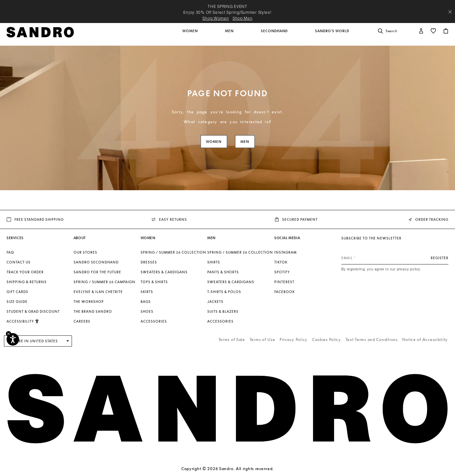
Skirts (147, 292)
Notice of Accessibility (425, 340)
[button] (191, 34)
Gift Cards (17, 292)
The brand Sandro (93, 311)
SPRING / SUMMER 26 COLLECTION (173, 252)
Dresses (149, 262)
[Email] (395, 258)
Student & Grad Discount (33, 311)
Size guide (17, 302)
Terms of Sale (232, 340)
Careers (82, 321)
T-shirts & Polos (224, 292)
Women (214, 142)
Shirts (214, 262)
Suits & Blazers (223, 311)
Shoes (147, 311)
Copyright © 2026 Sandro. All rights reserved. (227, 469)
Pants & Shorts (223, 272)
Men (245, 142)
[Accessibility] (13, 339)
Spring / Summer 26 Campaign (104, 282)
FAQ (10, 252)
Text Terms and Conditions (372, 340)
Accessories (154, 321)
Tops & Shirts (154, 282)
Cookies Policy (327, 340)
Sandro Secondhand (96, 262)
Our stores (85, 252)
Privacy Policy (294, 340)
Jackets (215, 302)
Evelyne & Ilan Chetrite (98, 292)
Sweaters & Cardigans (164, 272)
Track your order (25, 272)
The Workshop (89, 302)
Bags (146, 302)
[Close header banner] (450, 12)
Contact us (19, 262)
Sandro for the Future (97, 272)
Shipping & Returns (27, 282)
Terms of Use (262, 340)
